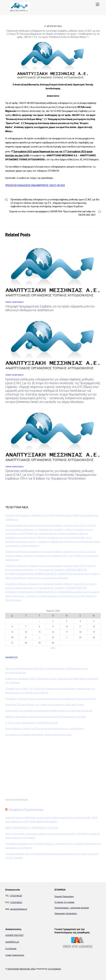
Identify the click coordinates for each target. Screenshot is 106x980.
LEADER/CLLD (12, 942)
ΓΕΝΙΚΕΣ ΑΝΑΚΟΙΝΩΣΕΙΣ (14, 302)
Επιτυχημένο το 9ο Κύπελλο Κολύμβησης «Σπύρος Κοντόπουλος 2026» (38, 735)
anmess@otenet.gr (19, 909)
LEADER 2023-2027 (14, 935)
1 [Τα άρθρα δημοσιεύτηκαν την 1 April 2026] (39, 621)
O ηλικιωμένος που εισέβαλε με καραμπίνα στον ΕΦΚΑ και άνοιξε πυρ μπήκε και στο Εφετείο (49, 711)
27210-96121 (16, 902)
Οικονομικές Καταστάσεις (66, 914)
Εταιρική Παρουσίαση (64, 897)
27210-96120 (16, 896)
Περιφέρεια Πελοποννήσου (26, 809)
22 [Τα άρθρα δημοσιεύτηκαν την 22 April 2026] (39, 637)
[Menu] (98, 4)
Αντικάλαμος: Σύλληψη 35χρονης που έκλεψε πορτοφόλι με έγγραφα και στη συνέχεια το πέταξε (51, 699)
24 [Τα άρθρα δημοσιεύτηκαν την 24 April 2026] (67, 637)
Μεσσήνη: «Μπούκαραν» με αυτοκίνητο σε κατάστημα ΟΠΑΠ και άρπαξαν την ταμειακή (46, 717)
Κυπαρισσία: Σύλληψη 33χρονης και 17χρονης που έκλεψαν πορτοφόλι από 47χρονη (44, 705)
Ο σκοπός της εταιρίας (65, 902)
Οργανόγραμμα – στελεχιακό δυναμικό (72, 908)
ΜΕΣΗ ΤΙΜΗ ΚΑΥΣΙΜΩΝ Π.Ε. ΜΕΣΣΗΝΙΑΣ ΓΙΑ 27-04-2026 (32, 828)
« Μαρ (53, 648)
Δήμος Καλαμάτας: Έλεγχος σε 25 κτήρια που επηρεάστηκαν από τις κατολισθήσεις (45, 729)
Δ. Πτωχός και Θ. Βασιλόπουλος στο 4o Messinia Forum (32, 723)
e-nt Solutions (55, 969)
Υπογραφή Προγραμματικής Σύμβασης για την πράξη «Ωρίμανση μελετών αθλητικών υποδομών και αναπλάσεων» (50, 308)
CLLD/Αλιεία (11, 949)
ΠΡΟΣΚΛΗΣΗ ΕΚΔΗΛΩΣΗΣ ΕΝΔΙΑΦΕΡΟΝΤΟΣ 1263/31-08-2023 (35, 185)
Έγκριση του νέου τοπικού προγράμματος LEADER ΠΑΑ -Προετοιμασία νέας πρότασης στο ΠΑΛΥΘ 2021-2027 (52, 213)
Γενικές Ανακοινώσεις (15, 955)
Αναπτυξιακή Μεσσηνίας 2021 (21, 969)
